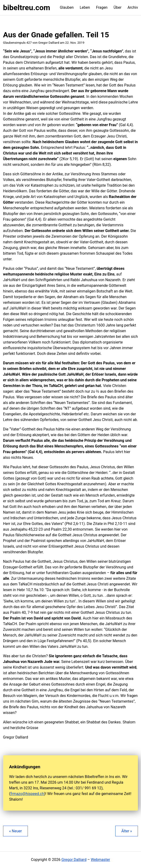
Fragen (102, 7)
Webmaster (100, 860)
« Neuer (15, 831)
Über (117, 7)
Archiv (133, 7)
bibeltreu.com (27, 8)
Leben (85, 7)
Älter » (127, 831)
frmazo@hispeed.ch (27, 794)
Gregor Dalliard (74, 860)
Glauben (67, 7)
